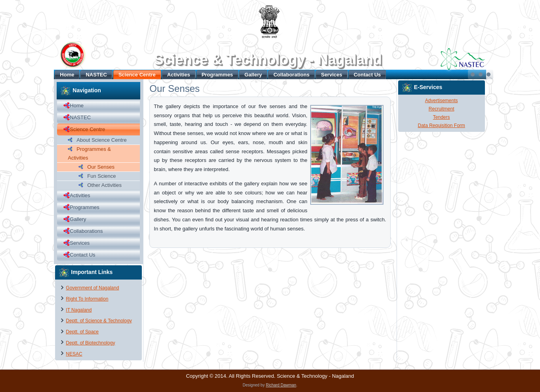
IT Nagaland (79, 310)
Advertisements (442, 101)
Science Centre (137, 75)
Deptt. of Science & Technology (99, 321)
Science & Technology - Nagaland (268, 60)
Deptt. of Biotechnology (90, 343)
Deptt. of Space (82, 332)
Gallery (253, 75)
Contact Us (367, 75)
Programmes (217, 75)
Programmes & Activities (89, 153)
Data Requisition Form (441, 126)
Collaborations (291, 75)
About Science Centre (101, 140)
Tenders (442, 117)
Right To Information (87, 299)
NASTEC (96, 75)
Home (67, 75)
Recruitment (442, 109)
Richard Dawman (281, 385)
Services (332, 75)
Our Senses (101, 167)
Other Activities (104, 185)
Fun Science (101, 176)
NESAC (74, 354)
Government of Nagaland (92, 288)
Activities (179, 75)
